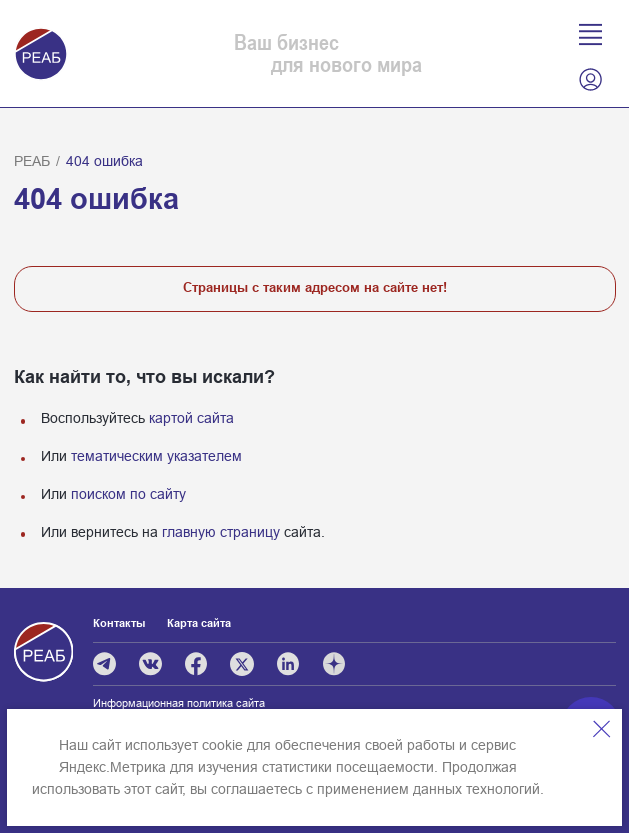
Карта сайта (199, 623)
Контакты (119, 623)
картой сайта (191, 418)
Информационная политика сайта (179, 703)
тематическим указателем (156, 456)
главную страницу (221, 532)
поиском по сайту (128, 494)
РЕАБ (32, 161)
